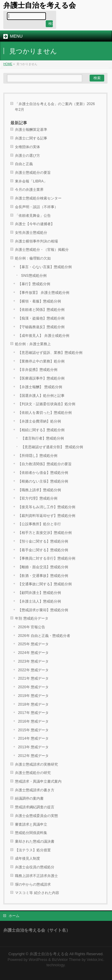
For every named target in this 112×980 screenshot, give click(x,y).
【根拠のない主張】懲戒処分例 (43, 481)
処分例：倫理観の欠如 (33, 258)
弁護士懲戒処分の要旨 (33, 173)
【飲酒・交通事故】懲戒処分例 (43, 576)
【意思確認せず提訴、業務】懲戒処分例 (50, 353)
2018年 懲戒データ (33, 704)
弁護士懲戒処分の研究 (33, 773)
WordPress (38, 960)
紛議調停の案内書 (29, 798)
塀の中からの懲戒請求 (33, 884)
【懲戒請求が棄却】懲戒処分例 (43, 610)
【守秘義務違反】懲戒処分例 (41, 327)
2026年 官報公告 (32, 627)
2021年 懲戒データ (33, 678)
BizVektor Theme (66, 960)
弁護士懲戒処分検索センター (38, 198)
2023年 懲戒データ (33, 661)
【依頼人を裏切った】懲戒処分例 (45, 413)
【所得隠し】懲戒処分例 (38, 456)
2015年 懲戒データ (33, 730)
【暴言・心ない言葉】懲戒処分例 (45, 267)
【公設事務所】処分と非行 (39, 524)
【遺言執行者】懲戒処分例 (42, 438)
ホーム (14, 916)
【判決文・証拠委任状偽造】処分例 (47, 404)
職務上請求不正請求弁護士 (36, 876)
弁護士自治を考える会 (40, 5)
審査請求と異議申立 (31, 824)
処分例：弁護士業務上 (33, 344)
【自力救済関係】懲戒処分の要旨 (45, 464)
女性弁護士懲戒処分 (31, 233)
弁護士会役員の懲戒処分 (35, 867)
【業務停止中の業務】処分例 (41, 361)
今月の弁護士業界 (29, 190)
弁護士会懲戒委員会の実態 (36, 816)
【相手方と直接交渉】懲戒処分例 (45, 533)
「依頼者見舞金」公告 (33, 216)
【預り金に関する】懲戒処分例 (43, 541)
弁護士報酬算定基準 (31, 130)
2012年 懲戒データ (33, 756)
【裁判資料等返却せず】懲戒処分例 (47, 516)
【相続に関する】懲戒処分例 (41, 430)
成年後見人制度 (27, 858)
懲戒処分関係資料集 (31, 833)
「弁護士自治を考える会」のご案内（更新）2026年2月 (55, 107)
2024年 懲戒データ (33, 653)
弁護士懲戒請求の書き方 (35, 790)
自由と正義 (24, 164)
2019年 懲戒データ (33, 696)
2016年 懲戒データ (33, 721)
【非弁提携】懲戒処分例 (38, 370)
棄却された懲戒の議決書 (35, 841)
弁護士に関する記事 (31, 138)
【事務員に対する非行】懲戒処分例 (47, 558)
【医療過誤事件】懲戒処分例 (41, 378)
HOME (8, 64)
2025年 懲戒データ (33, 644)
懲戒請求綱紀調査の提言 (35, 807)
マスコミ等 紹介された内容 (37, 893)
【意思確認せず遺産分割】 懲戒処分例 (52, 447)
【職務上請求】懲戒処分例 (39, 490)
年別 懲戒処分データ (32, 618)
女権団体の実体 (27, 147)
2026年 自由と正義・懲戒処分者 (44, 636)
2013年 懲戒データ (33, 747)
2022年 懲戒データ (33, 670)
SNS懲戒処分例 (34, 276)
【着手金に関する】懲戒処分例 (43, 550)
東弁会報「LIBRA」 (31, 181)
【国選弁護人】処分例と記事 (41, 396)
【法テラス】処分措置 (33, 850)
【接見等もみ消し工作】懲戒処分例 (47, 507)
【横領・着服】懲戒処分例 (39, 301)
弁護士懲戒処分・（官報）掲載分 (42, 250)
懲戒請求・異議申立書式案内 (38, 781)
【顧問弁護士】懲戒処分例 (39, 593)
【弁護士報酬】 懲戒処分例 (40, 387)
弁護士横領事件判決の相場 (36, 241)
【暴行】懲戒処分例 (34, 284)
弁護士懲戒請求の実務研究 (36, 764)
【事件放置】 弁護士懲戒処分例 (43, 293)
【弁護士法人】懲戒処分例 (39, 601)
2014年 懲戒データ (33, 738)
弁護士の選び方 (27, 156)
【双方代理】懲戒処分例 (38, 498)
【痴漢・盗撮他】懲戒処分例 (41, 318)
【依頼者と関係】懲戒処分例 (41, 310)
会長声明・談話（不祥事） (36, 207)
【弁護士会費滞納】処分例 (39, 421)
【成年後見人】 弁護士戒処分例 (43, 336)
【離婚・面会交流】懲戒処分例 (43, 567)
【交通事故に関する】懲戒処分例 (45, 584)
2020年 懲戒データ (33, 687)
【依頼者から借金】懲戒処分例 (43, 473)
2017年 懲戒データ (33, 713)
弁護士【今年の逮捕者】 (35, 224)
